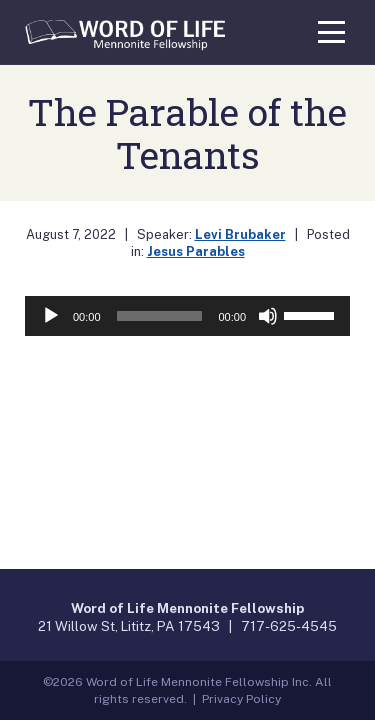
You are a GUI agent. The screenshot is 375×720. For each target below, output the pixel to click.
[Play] (51, 316)
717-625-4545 (289, 626)
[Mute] (268, 316)
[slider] (160, 316)
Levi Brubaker (240, 234)
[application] (187, 316)
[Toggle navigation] (331, 29)
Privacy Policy (241, 699)
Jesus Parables (196, 251)
